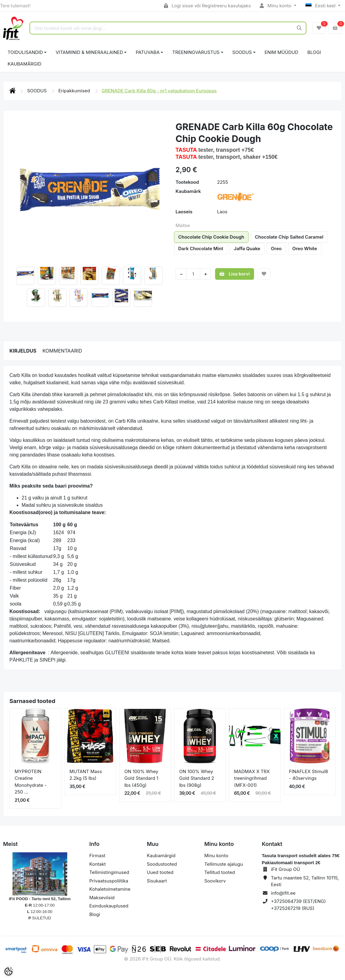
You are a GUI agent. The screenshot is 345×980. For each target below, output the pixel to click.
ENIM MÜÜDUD (282, 52)
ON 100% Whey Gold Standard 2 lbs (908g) (197, 778)
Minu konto (276, 6)
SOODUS (242, 52)
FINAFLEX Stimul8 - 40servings (308, 775)
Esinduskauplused (109, 906)
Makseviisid (102, 898)
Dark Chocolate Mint (201, 249)
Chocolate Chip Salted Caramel (289, 237)
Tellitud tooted (220, 872)
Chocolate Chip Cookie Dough (211, 237)
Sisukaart (157, 881)
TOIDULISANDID (25, 52)
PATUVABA (148, 52)
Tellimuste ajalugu (224, 864)
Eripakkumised (75, 91)
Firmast (98, 856)
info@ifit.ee (283, 893)
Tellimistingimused (109, 872)
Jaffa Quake (247, 249)
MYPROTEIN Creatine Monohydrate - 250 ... (31, 782)
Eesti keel (321, 6)
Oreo (276, 249)
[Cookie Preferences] (9, 971)
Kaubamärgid (24, 64)
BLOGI (314, 52)
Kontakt (98, 864)
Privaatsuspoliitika (109, 881)
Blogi (95, 914)
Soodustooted (162, 864)
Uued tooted (160, 872)
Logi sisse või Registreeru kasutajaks (207, 6)
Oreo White (305, 249)
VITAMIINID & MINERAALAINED (89, 52)
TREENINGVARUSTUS (196, 52)
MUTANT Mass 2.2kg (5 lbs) (85, 775)
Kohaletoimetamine (110, 889)
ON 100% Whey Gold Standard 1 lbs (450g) (141, 778)
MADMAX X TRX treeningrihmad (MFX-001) (252, 778)
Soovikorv (215, 881)
